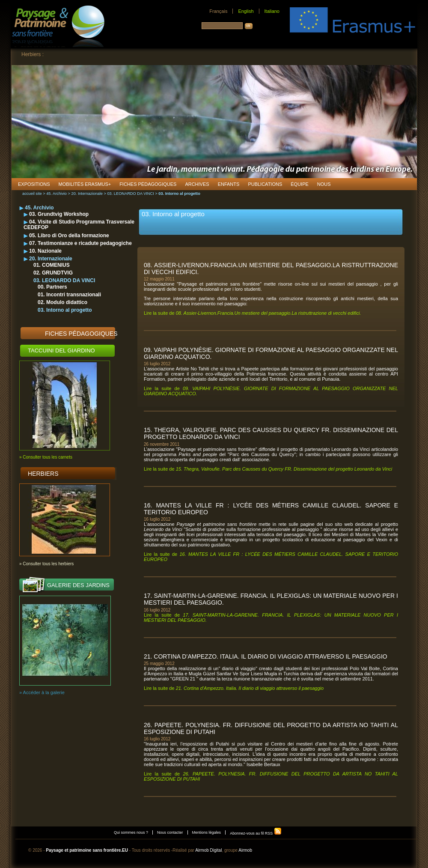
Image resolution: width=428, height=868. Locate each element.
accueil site (32, 194)
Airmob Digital (208, 850)
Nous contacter (170, 832)
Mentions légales (207, 832)
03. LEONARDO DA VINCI (130, 194)
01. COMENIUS (52, 265)
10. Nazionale (45, 251)
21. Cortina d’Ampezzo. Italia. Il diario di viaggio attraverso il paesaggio (266, 656)
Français (218, 11)
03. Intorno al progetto (65, 310)
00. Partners (52, 287)
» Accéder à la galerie (42, 692)
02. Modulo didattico (62, 302)
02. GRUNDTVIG (53, 273)
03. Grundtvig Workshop (59, 214)
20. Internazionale (87, 194)
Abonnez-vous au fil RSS (256, 833)
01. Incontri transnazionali (69, 295)
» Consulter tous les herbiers (46, 564)
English (246, 11)
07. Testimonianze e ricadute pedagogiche (80, 243)
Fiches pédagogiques (81, 334)
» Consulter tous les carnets (46, 457)
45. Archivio (56, 194)
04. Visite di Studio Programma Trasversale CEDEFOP (79, 225)
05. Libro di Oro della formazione (69, 236)
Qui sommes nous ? (131, 832)
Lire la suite (253, 313)
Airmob (245, 850)
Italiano (272, 11)
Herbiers (43, 474)
